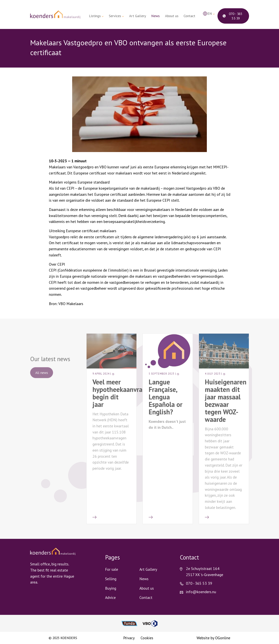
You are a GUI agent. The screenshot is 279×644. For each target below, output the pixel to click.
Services (115, 16)
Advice (110, 597)
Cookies (147, 638)
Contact (189, 16)
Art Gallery (138, 16)
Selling (111, 579)
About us (172, 16)
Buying (111, 588)
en (210, 13)
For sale (112, 569)
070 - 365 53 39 (233, 16)
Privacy (129, 638)
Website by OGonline (213, 638)
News (155, 16)
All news (42, 377)
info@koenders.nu (201, 592)
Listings (95, 16)
